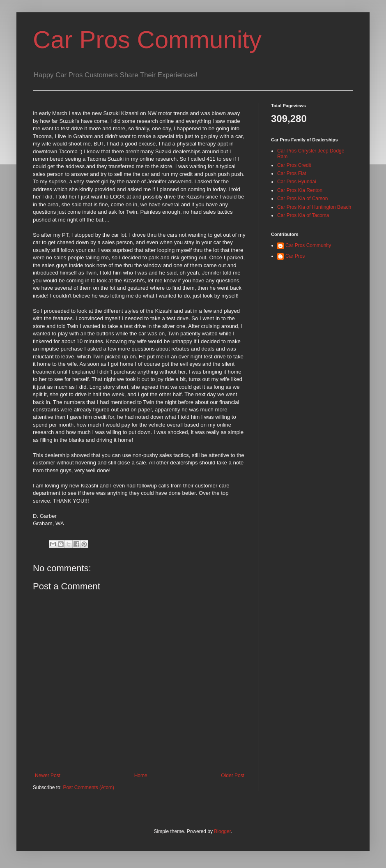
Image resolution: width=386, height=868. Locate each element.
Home (141, 776)
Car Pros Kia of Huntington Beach (314, 207)
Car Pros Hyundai (297, 182)
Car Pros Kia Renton (300, 190)
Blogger (222, 831)
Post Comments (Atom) (88, 787)
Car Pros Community (147, 40)
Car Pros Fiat (292, 173)
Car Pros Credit (294, 165)
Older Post (233, 776)
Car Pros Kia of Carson (302, 199)
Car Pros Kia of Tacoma (303, 215)
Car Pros (295, 256)
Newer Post (48, 776)
